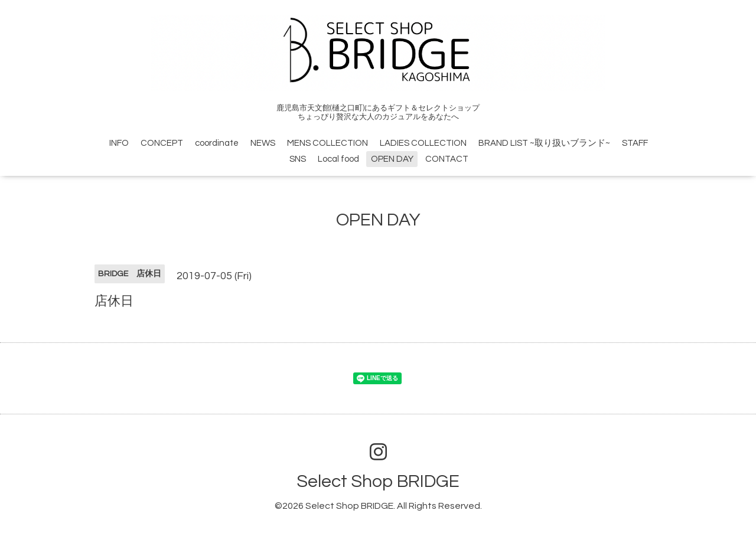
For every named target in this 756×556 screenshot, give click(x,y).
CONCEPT (162, 143)
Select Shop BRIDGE (378, 481)
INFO (119, 143)
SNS (298, 159)
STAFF (635, 143)
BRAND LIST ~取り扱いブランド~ (544, 143)
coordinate (217, 143)
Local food (338, 159)
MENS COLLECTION (328, 143)
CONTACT (447, 159)
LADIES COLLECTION (423, 143)
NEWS (263, 143)
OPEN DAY (392, 159)
